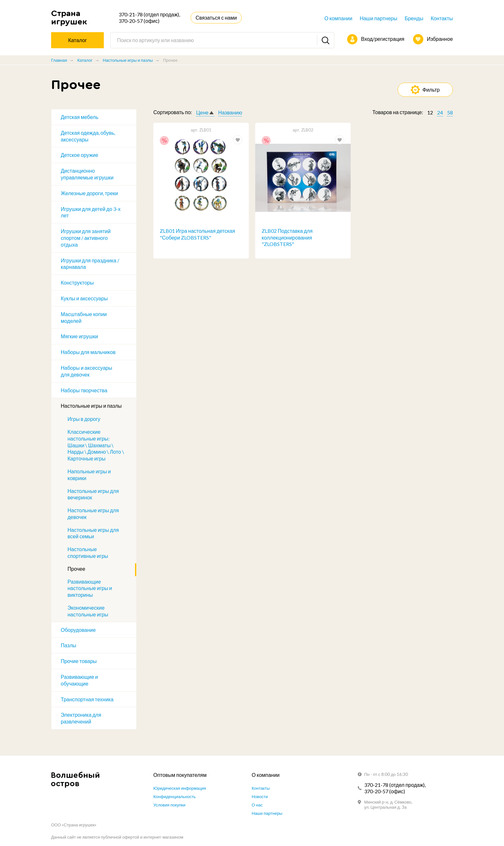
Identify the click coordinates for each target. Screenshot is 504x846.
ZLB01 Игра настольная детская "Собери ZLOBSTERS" (197, 234)
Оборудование (78, 630)
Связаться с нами (216, 18)
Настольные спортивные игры (88, 552)
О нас (257, 805)
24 (440, 112)
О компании (338, 18)
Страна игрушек (69, 18)
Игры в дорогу (84, 419)
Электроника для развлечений (81, 718)
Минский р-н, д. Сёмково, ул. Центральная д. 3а (388, 805)
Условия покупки (169, 805)
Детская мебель (80, 117)
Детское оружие (80, 155)
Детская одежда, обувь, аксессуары (88, 136)
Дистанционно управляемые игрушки (87, 174)
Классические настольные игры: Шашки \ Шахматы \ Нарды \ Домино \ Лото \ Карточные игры (96, 445)
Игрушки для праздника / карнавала (90, 264)
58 (450, 112)
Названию (230, 112)
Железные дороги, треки (89, 193)
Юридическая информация (180, 788)
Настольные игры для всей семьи (93, 533)
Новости (260, 796)
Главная (59, 60)
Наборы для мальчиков (88, 352)
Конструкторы (77, 282)
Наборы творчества (84, 390)
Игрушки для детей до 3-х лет (91, 212)
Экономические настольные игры (88, 611)
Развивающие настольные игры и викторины (90, 588)
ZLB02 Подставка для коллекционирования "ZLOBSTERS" (287, 237)
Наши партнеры (378, 18)
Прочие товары (79, 661)
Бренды (414, 18)
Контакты (442, 18)
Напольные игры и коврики (89, 475)
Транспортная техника (87, 699)
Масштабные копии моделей (84, 317)
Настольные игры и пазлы (128, 60)
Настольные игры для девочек (93, 514)
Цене (202, 112)
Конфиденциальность (175, 796)
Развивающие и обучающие (79, 680)
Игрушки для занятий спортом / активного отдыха (86, 238)
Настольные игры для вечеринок (93, 494)
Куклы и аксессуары (84, 298)
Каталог (85, 60)
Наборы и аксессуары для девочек (86, 371)
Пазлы (68, 645)
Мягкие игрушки (79, 336)
